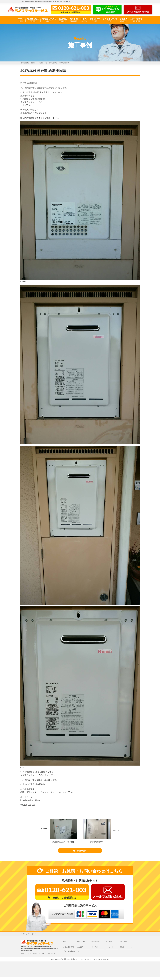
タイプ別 (94, 950)
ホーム (21, 20)
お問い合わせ (136, 20)
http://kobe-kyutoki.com (31, 800)
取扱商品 (63, 20)
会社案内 (123, 20)
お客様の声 (95, 20)
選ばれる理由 (33, 20)
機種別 (122, 950)
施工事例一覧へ (80, 852)
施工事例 (74, 20)
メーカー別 (109, 950)
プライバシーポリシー (30, 937)
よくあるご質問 (110, 20)
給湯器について (49, 20)
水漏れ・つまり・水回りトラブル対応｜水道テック (38, 956)
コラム (84, 20)
